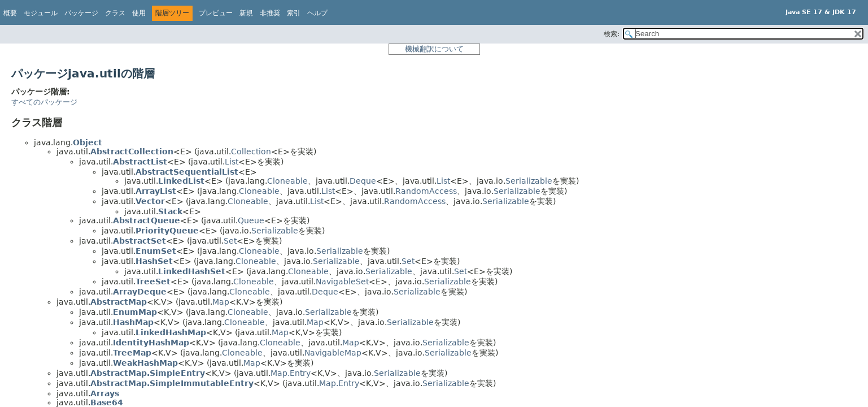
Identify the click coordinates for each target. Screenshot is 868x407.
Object (88, 142)
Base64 (107, 402)
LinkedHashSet (192, 271)
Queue (251, 220)
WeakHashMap (145, 363)
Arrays (105, 393)
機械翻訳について (434, 49)
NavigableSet (342, 282)
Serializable (529, 181)
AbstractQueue (147, 220)
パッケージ (81, 13)
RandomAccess (426, 191)
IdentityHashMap (151, 343)
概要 (10, 13)
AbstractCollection (132, 151)
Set (230, 241)
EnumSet (156, 251)
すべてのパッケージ (44, 102)
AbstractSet (139, 241)
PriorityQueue (167, 231)
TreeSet (153, 282)
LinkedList (181, 181)
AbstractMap (119, 302)
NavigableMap (333, 353)
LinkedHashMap (171, 332)
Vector (150, 201)
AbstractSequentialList (187, 172)
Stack (170, 211)
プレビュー (216, 13)
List (232, 162)
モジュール (41, 13)
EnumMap (135, 312)
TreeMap (132, 353)
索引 (294, 13)
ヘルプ (317, 13)
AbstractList (140, 162)
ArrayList (156, 191)
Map (221, 302)
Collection (251, 151)
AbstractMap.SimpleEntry (148, 373)
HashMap (133, 322)
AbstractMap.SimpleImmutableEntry (172, 383)
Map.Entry (291, 373)
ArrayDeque (140, 292)
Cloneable (287, 181)
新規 (246, 13)
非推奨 (270, 13)
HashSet (154, 261)
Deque (363, 181)
